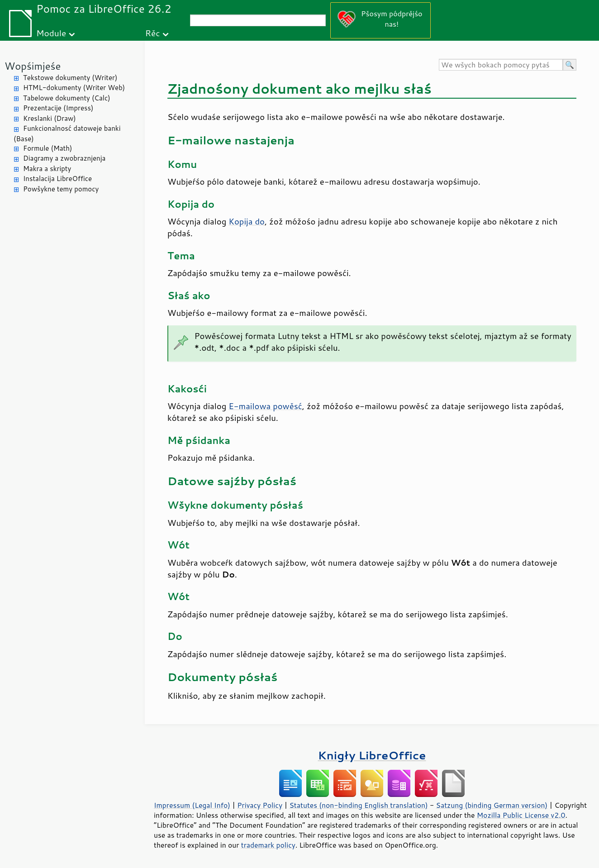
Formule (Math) (48, 148)
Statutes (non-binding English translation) (358, 805)
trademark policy (268, 845)
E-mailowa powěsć (265, 406)
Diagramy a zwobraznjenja (64, 158)
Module (51, 33)
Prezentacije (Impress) (58, 108)
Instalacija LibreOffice (57, 179)
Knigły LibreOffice (372, 755)
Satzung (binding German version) (492, 805)
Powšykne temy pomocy (61, 189)
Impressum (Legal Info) (192, 805)
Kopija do (247, 221)
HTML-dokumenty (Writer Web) (74, 88)
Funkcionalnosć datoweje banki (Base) (67, 134)
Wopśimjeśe (33, 66)
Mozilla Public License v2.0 (521, 815)
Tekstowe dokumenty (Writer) (70, 78)
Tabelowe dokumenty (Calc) (67, 98)
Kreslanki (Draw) (50, 118)
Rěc (153, 33)
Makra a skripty (47, 169)
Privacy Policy (260, 805)
